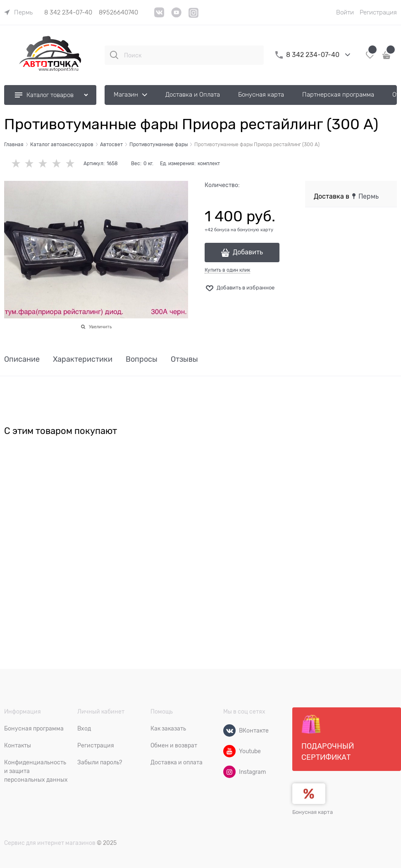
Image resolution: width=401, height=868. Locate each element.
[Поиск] (114, 55)
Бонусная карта (313, 812)
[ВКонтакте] (229, 730)
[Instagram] (194, 16)
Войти (345, 12)
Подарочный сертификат (328, 738)
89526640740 (118, 12)
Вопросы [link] (142, 359)
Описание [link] (22, 359)
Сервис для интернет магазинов (50, 843)
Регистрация (378, 12)
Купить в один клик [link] (227, 270)
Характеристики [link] (83, 359)
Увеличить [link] (100, 327)
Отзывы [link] (184, 359)
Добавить (248, 252)
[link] (18, 12)
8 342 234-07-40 (68, 12)
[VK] (159, 15)
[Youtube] (229, 751)
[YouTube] (176, 15)
